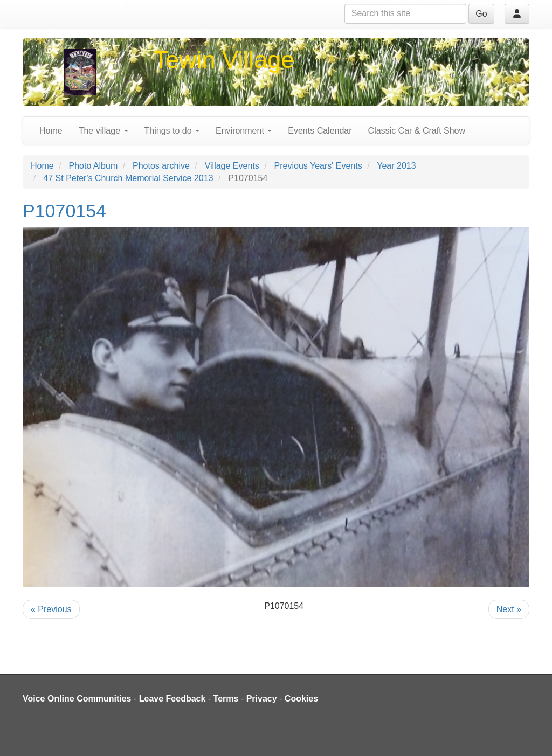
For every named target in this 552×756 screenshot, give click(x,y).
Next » (509, 609)
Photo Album (93, 166)
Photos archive (161, 166)
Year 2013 (396, 166)
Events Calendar (320, 131)
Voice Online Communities (77, 699)
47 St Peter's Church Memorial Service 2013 (128, 178)
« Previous (51, 609)
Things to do (172, 131)
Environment (244, 131)
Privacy (262, 699)
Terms (226, 699)
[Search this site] (405, 14)
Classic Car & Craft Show (417, 131)
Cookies (301, 699)
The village (103, 131)
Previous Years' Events (318, 166)
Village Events (232, 166)
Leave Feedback (172, 699)
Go (481, 14)
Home (51, 131)
